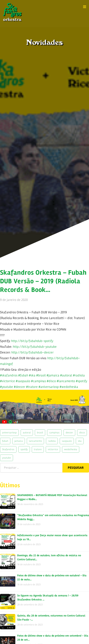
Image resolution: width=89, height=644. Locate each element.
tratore (38, 449)
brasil (40, 432)
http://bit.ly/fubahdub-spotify (32, 341)
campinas (54, 432)
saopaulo (67, 441)
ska (80, 441)
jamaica (19, 441)
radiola (52, 441)
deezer (69, 432)
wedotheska (71, 449)
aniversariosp (9, 432)
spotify (24, 449)
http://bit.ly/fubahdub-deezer (32, 352)
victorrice (53, 449)
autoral (27, 432)
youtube (7, 458)
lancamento (35, 441)
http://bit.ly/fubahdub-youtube (35, 347)
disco (82, 432)
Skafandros (8, 449)
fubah (5, 441)
